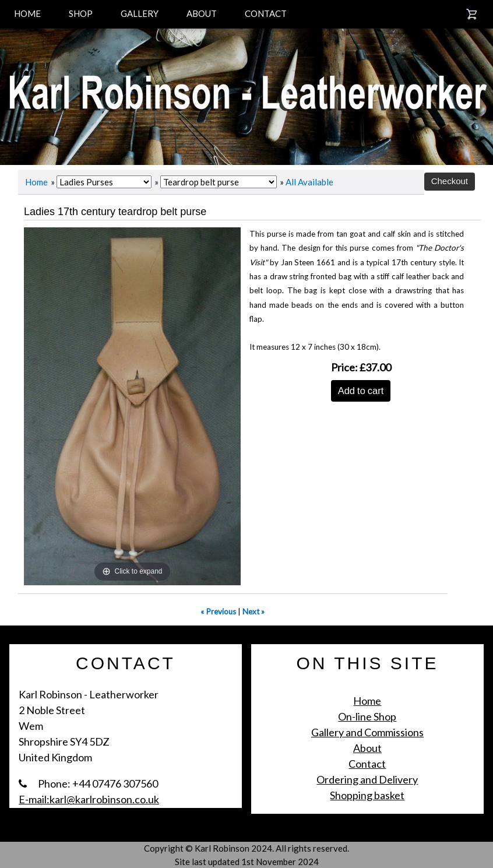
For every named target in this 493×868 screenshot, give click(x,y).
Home (36, 182)
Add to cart (361, 391)
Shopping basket (367, 795)
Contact (367, 764)
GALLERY (140, 13)
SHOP (81, 13)
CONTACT (266, 13)
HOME (27, 13)
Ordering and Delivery (367, 779)
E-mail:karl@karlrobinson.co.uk (89, 799)
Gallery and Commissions (367, 732)
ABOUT (202, 13)
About (367, 748)
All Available (309, 182)
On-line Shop (367, 716)
